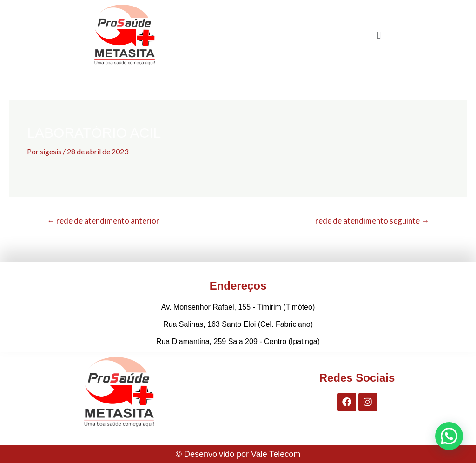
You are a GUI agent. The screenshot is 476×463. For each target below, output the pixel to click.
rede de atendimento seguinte (372, 221)
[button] (379, 35)
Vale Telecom (276, 454)
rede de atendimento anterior (103, 221)
